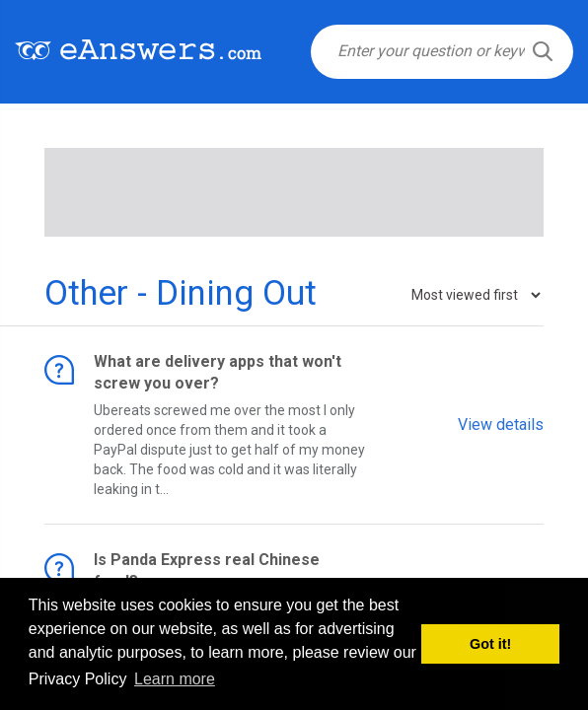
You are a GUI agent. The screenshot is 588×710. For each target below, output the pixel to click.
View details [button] (501, 424)
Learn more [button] (175, 679)
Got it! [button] (490, 644)
